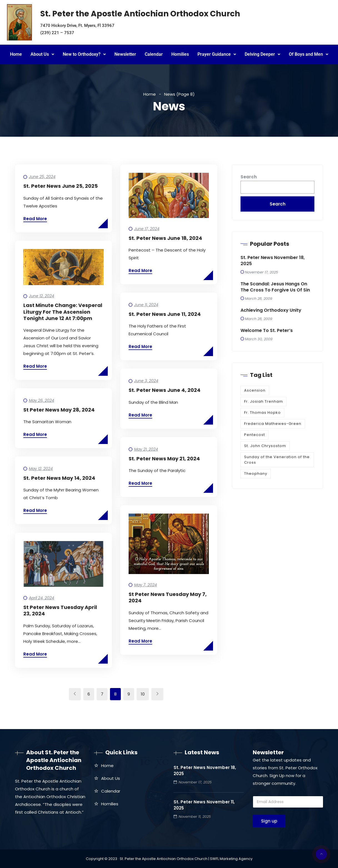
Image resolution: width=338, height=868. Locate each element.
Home (16, 54)
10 (143, 694)
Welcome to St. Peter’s (267, 331)
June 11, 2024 (146, 305)
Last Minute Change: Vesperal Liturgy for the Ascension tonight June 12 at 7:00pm (63, 312)
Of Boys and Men (309, 54)
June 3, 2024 (146, 381)
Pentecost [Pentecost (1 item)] (255, 435)
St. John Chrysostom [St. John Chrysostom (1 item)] (265, 446)
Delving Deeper (262, 54)
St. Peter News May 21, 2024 (164, 459)
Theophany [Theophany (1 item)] (256, 474)
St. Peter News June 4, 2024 (165, 390)
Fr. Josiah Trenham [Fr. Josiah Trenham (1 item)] (264, 401)
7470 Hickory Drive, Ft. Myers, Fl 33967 (77, 26)
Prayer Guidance (217, 54)
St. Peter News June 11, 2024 (165, 314)
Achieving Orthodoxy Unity (271, 310)
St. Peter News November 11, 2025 (204, 805)
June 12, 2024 (42, 296)
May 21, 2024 (146, 449)
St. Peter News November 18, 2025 (273, 261)
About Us (42, 54)
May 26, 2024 (42, 400)
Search (249, 177)
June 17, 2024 (147, 229)
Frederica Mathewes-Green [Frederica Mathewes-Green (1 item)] (273, 424)
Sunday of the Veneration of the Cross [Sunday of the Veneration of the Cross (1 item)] (277, 460)
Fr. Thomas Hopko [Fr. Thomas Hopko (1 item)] (262, 413)
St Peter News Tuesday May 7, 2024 (168, 597)
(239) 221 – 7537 (57, 33)
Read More (35, 219)
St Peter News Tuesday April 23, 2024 (60, 610)
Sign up (269, 821)
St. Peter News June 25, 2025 (61, 186)
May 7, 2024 (146, 585)
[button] (42, 54)
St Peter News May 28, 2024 (59, 410)
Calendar (154, 54)
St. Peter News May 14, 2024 (59, 478)
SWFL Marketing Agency (231, 859)
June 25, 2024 (42, 177)
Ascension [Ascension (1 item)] (255, 390)
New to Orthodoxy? (84, 54)
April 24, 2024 (42, 598)
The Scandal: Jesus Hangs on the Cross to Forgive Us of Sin (275, 287)
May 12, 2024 (41, 469)
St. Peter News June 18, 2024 (165, 238)
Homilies (180, 54)
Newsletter (125, 54)
